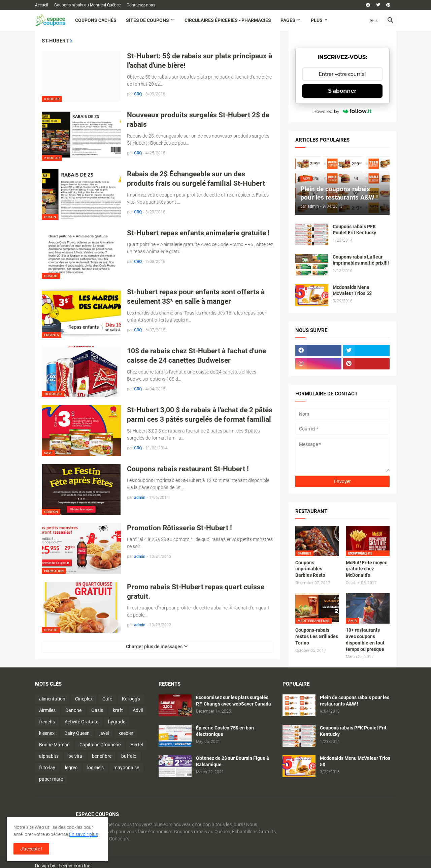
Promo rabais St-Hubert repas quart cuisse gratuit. (196, 592)
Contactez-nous (141, 5)
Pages (288, 20)
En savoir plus (84, 834)
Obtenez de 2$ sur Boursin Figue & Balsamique (233, 761)
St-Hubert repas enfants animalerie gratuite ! (198, 233)
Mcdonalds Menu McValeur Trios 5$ (352, 290)
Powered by (342, 111)
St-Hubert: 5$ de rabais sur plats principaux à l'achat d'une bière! (200, 61)
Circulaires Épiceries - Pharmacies (228, 20)
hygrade (117, 722)
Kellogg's (131, 699)
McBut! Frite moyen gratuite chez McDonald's (367, 569)
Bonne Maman (54, 745)
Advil (138, 710)
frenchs (47, 722)
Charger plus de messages (154, 647)
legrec (71, 768)
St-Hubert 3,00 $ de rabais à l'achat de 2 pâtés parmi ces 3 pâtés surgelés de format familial (200, 415)
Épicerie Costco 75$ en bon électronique (225, 731)
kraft (118, 710)
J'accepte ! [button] (31, 849)
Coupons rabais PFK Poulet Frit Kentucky (354, 230)
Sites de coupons (147, 20)
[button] (374, 21)
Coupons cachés (96, 20)
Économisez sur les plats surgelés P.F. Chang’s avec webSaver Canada (234, 701)
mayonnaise (126, 768)
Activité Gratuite (81, 722)
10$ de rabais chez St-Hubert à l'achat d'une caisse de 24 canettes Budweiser (196, 356)
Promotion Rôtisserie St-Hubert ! (179, 528)
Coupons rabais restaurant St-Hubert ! (188, 469)
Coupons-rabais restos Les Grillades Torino (317, 636)
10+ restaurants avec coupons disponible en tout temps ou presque (365, 640)
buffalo (129, 756)
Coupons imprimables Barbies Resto (310, 569)
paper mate (51, 779)
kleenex (47, 733)
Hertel (137, 745)
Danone (73, 710)
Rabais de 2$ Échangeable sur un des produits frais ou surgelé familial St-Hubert (196, 179)
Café (107, 699)
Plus (317, 20)
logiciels (95, 768)
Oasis (97, 710)
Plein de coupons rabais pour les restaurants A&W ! (355, 701)
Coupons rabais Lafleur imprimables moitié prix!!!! (361, 260)
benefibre (102, 756)
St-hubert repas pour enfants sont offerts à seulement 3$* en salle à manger (196, 297)
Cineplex (84, 699)
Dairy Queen (77, 733)
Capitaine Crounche (100, 745)
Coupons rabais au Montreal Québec (87, 5)
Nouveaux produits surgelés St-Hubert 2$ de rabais (198, 120)
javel (104, 733)
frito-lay (47, 768)
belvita (75, 756)
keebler (126, 733)
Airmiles (47, 710)
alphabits (49, 756)
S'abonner (342, 91)
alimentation (52, 699)
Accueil (42, 5)
